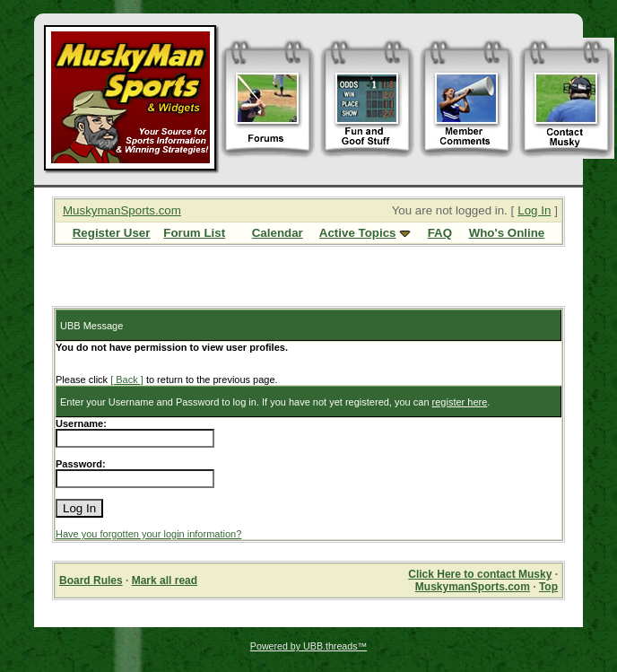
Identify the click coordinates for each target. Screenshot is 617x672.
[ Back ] (127, 380)
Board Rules (91, 580)
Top (548, 587)
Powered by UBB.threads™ (308, 646)
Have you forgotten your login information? (148, 534)
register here (460, 402)
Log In (534, 210)
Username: (81, 423)
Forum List (194, 233)
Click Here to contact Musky (480, 574)
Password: (81, 464)
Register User (112, 233)
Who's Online (507, 233)
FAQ (440, 233)
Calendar (278, 233)
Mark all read (165, 580)
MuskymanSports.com (122, 210)
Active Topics (358, 233)
